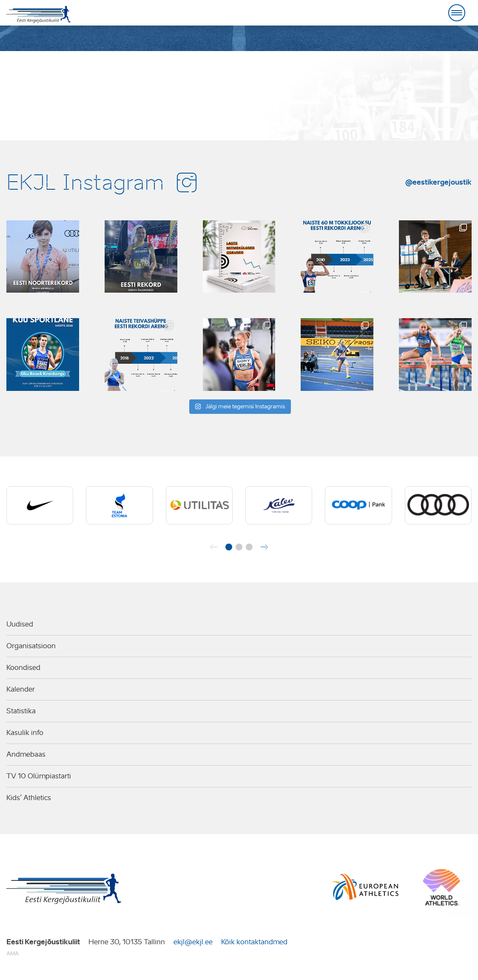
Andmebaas (26, 754)
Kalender (21, 689)
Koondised (23, 668)
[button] (229, 547)
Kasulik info (25, 733)
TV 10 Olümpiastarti (39, 776)
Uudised (20, 624)
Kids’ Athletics (29, 798)
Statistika (21, 711)
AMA (13, 953)
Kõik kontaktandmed (254, 942)
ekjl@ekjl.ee (193, 942)
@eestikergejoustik (438, 182)
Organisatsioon (31, 646)
